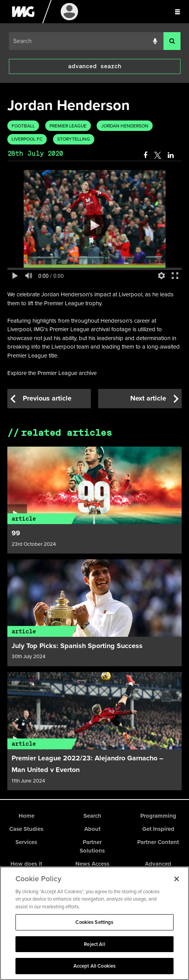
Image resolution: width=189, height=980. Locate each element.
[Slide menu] (177, 12)
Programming (158, 816)
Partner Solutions (92, 847)
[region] (94, 923)
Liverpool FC (27, 139)
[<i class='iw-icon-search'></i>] (172, 41)
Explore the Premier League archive (52, 373)
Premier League (68, 126)
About (92, 829)
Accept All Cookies (94, 966)
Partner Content (158, 842)
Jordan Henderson (125, 126)
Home (26, 816)
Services (26, 842)
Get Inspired (158, 829)
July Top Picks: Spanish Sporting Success (77, 646)
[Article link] (95, 485)
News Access (92, 864)
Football (23, 126)
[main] (94, 441)
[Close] (177, 879)
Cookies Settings (94, 922)
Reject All (94, 944)
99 (16, 533)
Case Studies (26, 829)
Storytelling (74, 139)
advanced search (95, 66)
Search (92, 816)
